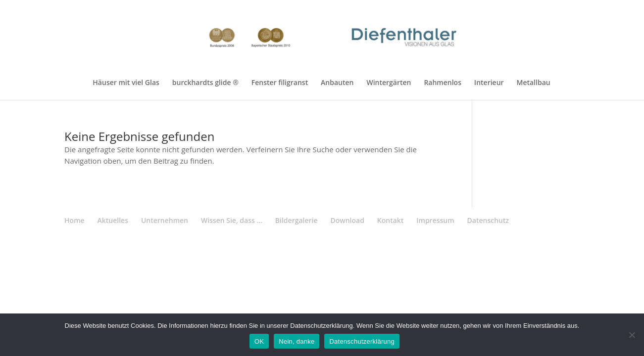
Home (74, 220)
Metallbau (533, 83)
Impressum (435, 220)
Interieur (489, 83)
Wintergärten (389, 83)
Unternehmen (165, 220)
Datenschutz (488, 220)
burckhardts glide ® (205, 83)
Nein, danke (297, 341)
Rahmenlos (443, 83)
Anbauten (337, 83)
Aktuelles (113, 220)
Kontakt (391, 220)
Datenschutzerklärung (362, 341)
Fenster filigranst (280, 83)
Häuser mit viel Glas (126, 83)
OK (259, 341)
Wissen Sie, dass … (232, 220)
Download (347, 220)
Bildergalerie (297, 220)
